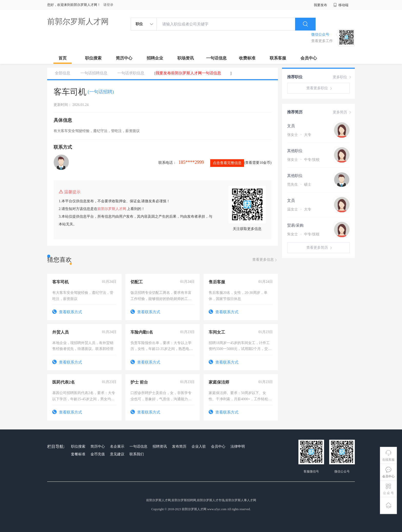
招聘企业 (155, 58)
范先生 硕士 (299, 184)
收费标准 (247, 58)
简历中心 (124, 58)
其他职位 (295, 151)
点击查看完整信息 (227, 163)
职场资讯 (186, 58)
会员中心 (309, 58)
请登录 (108, 5)
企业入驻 (199, 446)
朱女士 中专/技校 (303, 234)
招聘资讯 (160, 446)
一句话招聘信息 (94, 73)
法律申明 (238, 446)
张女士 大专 (299, 135)
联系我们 (137, 454)
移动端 (341, 5)
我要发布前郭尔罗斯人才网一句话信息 (188, 73)
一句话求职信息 (131, 73)
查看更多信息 (265, 260)
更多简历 (343, 112)
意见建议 (117, 454)
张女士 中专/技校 (303, 160)
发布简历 (179, 446)
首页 (63, 58)
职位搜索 (93, 58)
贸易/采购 (295, 225)
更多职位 (343, 77)
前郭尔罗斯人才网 (78, 21)
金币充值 (98, 454)
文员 (291, 126)
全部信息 (63, 73)
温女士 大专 (299, 209)
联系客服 (278, 58)
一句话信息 (216, 58)
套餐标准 (78, 454)
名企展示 (117, 446)
